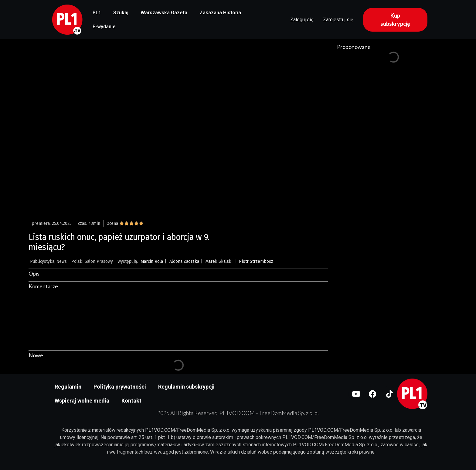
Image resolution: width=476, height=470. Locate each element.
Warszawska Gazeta (164, 13)
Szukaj (121, 13)
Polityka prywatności (120, 387)
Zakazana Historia (220, 13)
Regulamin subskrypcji (186, 387)
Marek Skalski (219, 261)
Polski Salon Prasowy (92, 261)
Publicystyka (42, 261)
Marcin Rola (152, 261)
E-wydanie (104, 27)
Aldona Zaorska (184, 261)
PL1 (97, 13)
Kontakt (131, 401)
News (62, 261)
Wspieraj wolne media (82, 401)
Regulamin (68, 387)
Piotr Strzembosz (256, 261)
